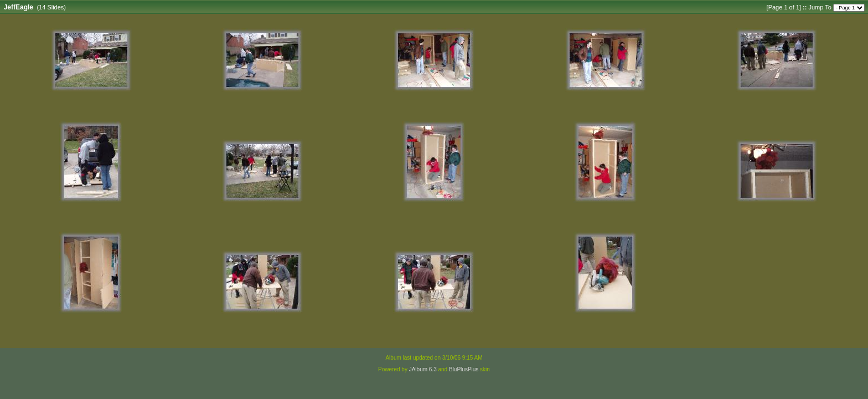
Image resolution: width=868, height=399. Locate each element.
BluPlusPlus (464, 369)
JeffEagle (19, 7)
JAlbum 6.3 (423, 369)
